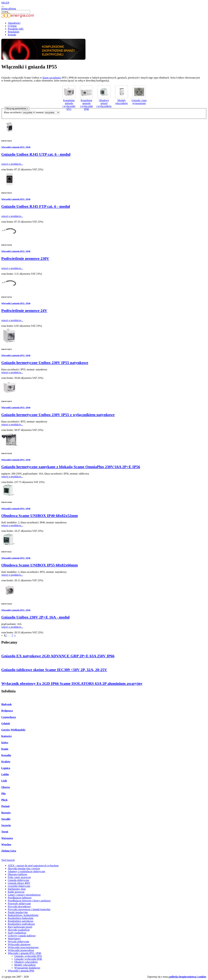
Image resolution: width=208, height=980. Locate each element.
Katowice (6, 736)
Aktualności (14, 23)
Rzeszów (6, 813)
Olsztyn (6, 787)
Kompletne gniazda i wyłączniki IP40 (86, 103)
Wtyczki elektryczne (19, 941)
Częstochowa (9, 717)
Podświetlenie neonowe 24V (24, 310)
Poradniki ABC (16, 29)
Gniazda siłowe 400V (19, 883)
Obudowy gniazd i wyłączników (104, 102)
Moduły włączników (122, 100)
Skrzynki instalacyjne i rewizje (24, 868)
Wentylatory (14, 939)
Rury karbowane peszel (20, 927)
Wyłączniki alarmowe (19, 944)
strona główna (9, 9)
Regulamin (13, 32)
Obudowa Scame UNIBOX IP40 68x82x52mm (40, 516)
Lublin (5, 774)
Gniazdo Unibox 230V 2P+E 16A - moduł (35, 617)
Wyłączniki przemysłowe (21, 950)
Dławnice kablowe (18, 874)
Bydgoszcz (7, 711)
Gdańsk (6, 723)
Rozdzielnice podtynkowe (21, 924)
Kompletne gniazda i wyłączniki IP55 (69, 103)
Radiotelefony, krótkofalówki (23, 915)
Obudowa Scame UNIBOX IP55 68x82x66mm (40, 565)
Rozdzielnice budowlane (21, 918)
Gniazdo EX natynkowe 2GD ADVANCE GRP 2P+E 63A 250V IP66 (58, 656)
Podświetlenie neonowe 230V (25, 258)
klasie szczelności (52, 78)
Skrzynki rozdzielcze (19, 930)
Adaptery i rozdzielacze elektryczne (26, 871)
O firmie (12, 26)
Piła (3, 794)
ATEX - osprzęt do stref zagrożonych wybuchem (33, 866)
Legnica (6, 768)
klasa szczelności (13, 112)
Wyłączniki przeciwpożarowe (23, 947)
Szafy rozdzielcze (17, 933)
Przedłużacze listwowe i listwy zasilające (29, 901)
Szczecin (6, 825)
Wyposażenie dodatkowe (27, 968)
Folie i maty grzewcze (19, 877)
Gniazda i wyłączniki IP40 (28, 959)
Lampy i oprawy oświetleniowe (24, 895)
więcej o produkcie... (12, 164)
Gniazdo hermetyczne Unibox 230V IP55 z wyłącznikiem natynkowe (58, 415)
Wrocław (6, 844)
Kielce (5, 743)
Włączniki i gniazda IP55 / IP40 (16, 147)
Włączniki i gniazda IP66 (21, 971)
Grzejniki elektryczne (19, 886)
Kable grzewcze (16, 892)
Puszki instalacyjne (18, 912)
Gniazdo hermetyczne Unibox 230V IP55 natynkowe (45, 363)
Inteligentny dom (17, 889)
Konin (5, 749)
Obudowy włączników (26, 962)
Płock (4, 800)
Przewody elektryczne (19, 904)
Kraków (6, 762)
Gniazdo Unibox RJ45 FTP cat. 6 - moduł (36, 206)
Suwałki (6, 819)
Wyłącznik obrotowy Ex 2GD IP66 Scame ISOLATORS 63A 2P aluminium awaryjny (72, 683)
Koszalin (6, 755)
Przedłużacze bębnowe (20, 898)
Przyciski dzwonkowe (19, 906)
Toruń (5, 832)
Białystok (6, 704)
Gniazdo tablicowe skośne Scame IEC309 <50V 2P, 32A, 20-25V (54, 670)
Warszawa (7, 838)
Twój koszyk (8, 860)
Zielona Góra (9, 851)
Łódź (4, 781)
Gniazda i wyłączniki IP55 (28, 956)
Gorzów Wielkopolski (13, 730)
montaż (40, 112)
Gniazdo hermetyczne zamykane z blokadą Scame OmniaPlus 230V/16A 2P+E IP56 (71, 467)
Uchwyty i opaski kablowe (22, 936)
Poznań (5, 806)
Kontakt (12, 35)
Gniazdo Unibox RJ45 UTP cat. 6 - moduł (36, 154)
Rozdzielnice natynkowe (21, 921)
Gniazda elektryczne (18, 880)
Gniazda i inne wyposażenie (139, 100)
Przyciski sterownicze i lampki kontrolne (29, 909)
